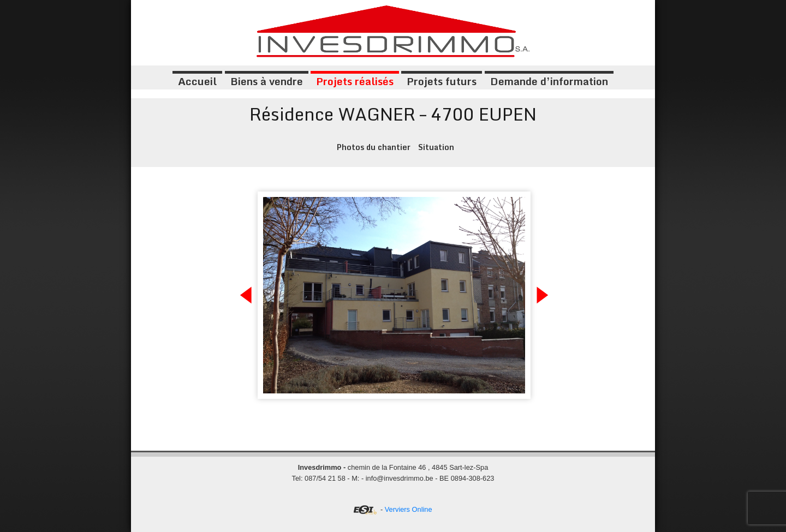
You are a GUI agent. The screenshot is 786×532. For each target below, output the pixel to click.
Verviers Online (409, 509)
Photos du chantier (374, 147)
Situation (436, 147)
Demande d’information (549, 81)
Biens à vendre (267, 81)
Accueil (197, 81)
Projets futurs (442, 81)
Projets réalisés (355, 81)
